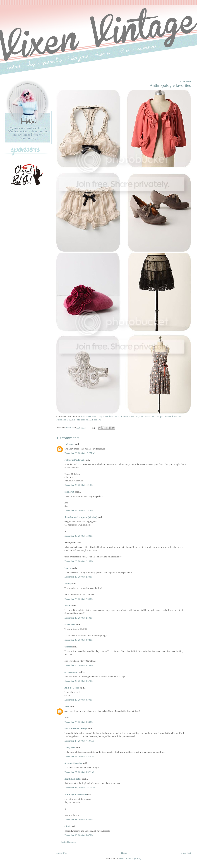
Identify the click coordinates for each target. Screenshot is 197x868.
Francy (68, 584)
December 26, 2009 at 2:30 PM (79, 577)
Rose (67, 707)
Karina (68, 606)
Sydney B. (69, 492)
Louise (68, 568)
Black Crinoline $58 (125, 416)
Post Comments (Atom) (130, 858)
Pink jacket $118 (88, 416)
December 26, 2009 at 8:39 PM (79, 700)
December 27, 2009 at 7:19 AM (79, 741)
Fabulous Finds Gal (74, 460)
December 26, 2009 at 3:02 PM (79, 640)
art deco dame (72, 672)
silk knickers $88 (80, 420)
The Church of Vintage (76, 729)
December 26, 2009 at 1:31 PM (79, 510)
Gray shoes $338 (106, 416)
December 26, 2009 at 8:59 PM (79, 722)
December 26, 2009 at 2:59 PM (79, 618)
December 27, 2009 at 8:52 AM (79, 772)
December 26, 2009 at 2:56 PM (79, 599)
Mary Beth (70, 748)
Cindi (67, 826)
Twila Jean (70, 625)
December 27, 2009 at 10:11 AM (80, 788)
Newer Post (62, 853)
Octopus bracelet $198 (166, 416)
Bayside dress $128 (145, 416)
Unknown (69, 444)
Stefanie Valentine (73, 763)
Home (124, 853)
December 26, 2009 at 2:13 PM (79, 561)
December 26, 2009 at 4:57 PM (79, 681)
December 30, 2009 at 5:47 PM (79, 835)
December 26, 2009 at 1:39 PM (79, 536)
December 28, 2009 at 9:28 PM (79, 819)
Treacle (68, 647)
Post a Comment (69, 842)
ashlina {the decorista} (76, 794)
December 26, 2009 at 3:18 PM (79, 665)
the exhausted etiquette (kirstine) (81, 517)
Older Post (186, 853)
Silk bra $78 (95, 420)
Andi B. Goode (72, 688)
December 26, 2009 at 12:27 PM (80, 453)
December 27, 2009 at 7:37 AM (79, 756)
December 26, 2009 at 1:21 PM (79, 485)
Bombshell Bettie (73, 779)
